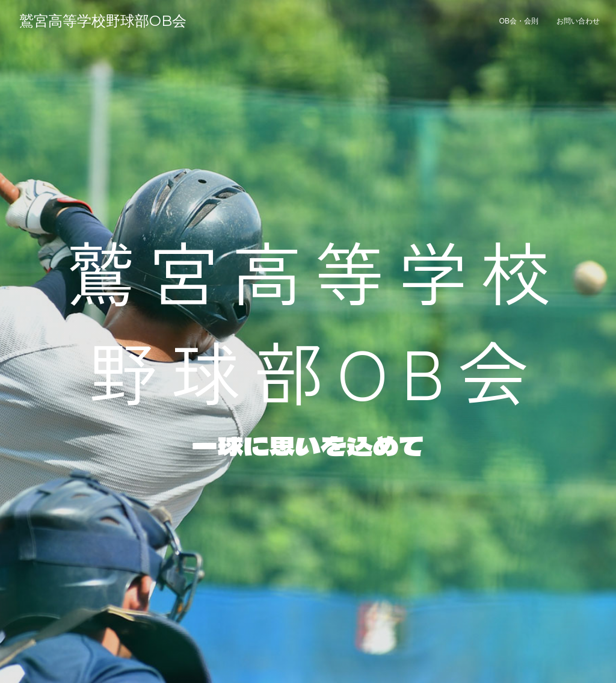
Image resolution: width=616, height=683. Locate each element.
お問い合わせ (578, 21)
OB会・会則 (519, 21)
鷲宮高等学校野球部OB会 (103, 21)
